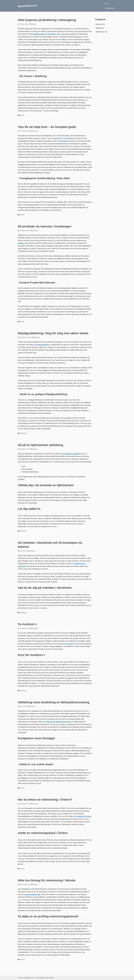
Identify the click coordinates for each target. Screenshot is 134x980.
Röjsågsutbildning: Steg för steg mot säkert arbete (53, 333)
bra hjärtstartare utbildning (71, 454)
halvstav (21, 243)
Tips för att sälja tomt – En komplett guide (47, 127)
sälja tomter (64, 141)
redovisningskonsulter (32, 894)
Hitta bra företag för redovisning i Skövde (47, 880)
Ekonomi (22, 869)
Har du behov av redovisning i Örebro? (45, 800)
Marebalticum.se (28, 6)
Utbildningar (23, 433)
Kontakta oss (110, 8)
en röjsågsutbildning (41, 345)
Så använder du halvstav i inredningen (45, 226)
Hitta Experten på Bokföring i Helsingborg (47, 20)
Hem (107, 3)
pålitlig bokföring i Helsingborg (45, 34)
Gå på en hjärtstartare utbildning (40, 445)
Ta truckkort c (27, 624)
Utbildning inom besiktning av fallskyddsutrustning (54, 702)
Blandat (22, 115)
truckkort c (70, 644)
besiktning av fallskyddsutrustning (58, 722)
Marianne (34, 24)
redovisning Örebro (84, 816)
